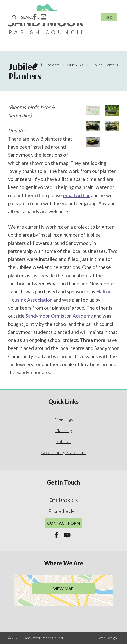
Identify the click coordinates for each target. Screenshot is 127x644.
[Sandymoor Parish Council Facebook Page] (35, 18)
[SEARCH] (58, 17)
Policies (63, 441)
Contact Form (64, 523)
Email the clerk (63, 500)
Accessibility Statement (63, 453)
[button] (63, 45)
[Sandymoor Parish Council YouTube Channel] (43, 18)
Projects (52, 65)
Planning (63, 430)
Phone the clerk (63, 511)
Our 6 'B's (75, 65)
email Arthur (76, 195)
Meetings (64, 419)
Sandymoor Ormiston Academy (59, 316)
